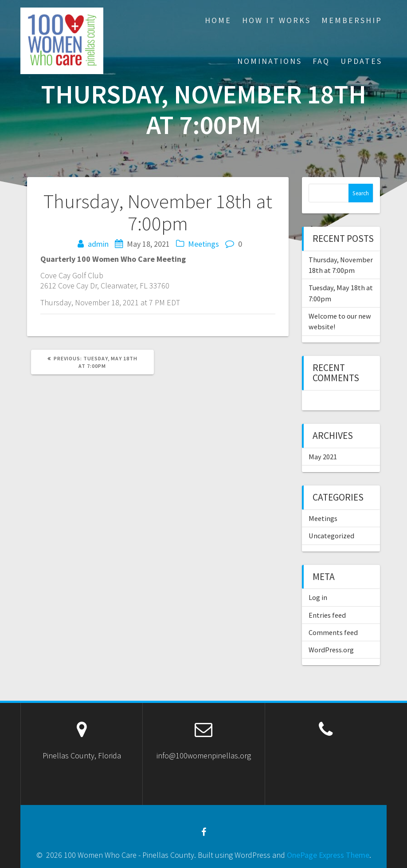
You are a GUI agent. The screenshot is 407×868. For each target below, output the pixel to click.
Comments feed (333, 632)
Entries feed (327, 615)
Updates (361, 61)
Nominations (270, 61)
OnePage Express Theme (328, 855)
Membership (352, 20)
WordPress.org (331, 650)
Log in (318, 597)
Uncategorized (331, 536)
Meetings (203, 244)
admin (98, 244)
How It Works (276, 20)
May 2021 (323, 457)
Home (218, 20)
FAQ (321, 61)
